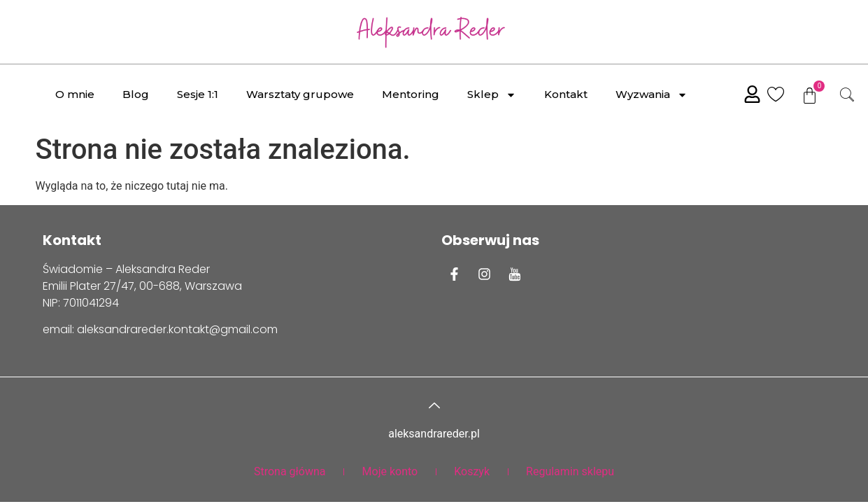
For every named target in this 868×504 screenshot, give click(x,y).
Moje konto (390, 471)
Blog (136, 94)
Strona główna (290, 471)
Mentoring (411, 94)
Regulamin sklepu (570, 471)
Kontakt (566, 94)
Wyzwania (652, 95)
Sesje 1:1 (198, 94)
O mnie (75, 94)
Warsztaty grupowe (300, 94)
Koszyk (472, 471)
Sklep (492, 95)
